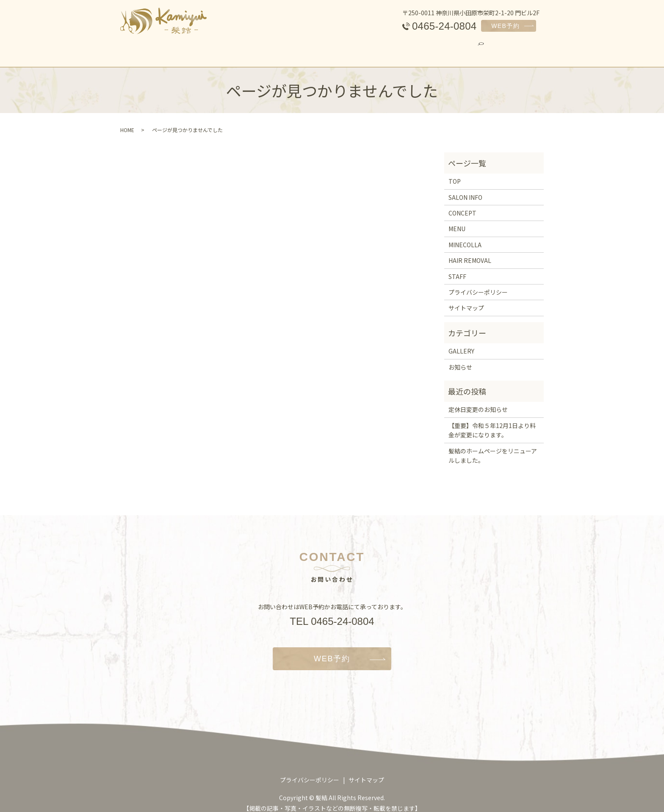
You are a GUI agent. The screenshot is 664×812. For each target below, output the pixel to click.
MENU (279, 48)
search (522, 48)
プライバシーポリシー (478, 284)
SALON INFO (465, 190)
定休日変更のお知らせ (478, 402)
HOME (127, 122)
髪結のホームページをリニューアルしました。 (493, 448)
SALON (190, 48)
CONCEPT (235, 48)
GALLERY (483, 48)
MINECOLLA (326, 48)
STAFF (440, 48)
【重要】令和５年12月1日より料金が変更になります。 (492, 423)
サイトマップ (466, 301)
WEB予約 (505, 26)
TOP (154, 48)
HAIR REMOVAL (387, 48)
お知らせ (460, 359)
